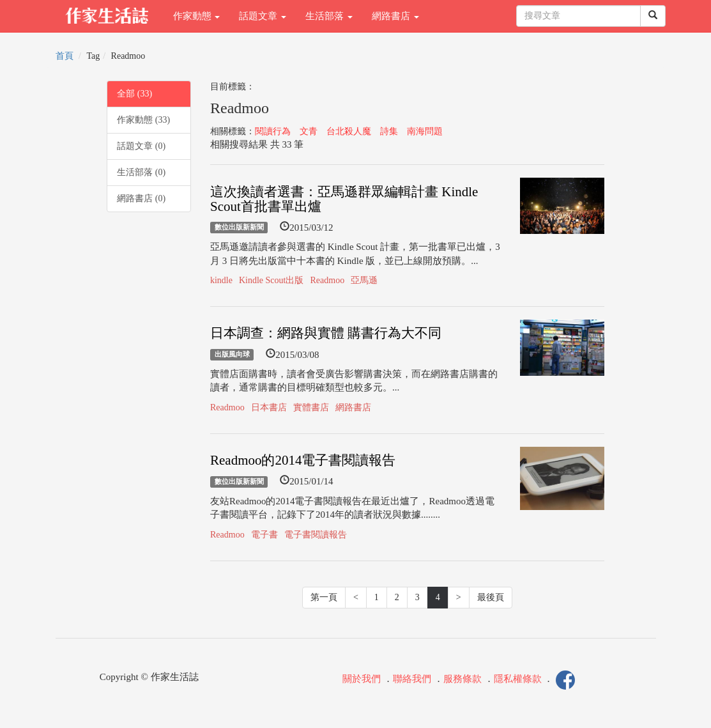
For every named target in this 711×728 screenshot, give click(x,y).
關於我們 (362, 679)
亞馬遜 (364, 280)
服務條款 (463, 679)
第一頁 (324, 597)
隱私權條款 (518, 679)
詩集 (389, 131)
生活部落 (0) (141, 172)
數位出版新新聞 (239, 228)
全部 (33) (134, 94)
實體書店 (311, 407)
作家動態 (197, 16)
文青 (309, 131)
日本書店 (269, 407)
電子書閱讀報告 (316, 535)
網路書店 (395, 16)
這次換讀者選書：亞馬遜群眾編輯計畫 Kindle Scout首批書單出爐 (344, 199)
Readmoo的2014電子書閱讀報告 (303, 460)
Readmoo (327, 280)
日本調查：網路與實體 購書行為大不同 (326, 333)
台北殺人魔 (349, 131)
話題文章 (263, 16)
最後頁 (491, 597)
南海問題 (425, 131)
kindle (221, 280)
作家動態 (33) (143, 120)
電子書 (264, 535)
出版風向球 (232, 355)
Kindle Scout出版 (271, 280)
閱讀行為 (273, 131)
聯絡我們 (412, 679)
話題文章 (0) (141, 146)
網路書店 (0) (141, 198)
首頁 (65, 56)
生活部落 (329, 16)
